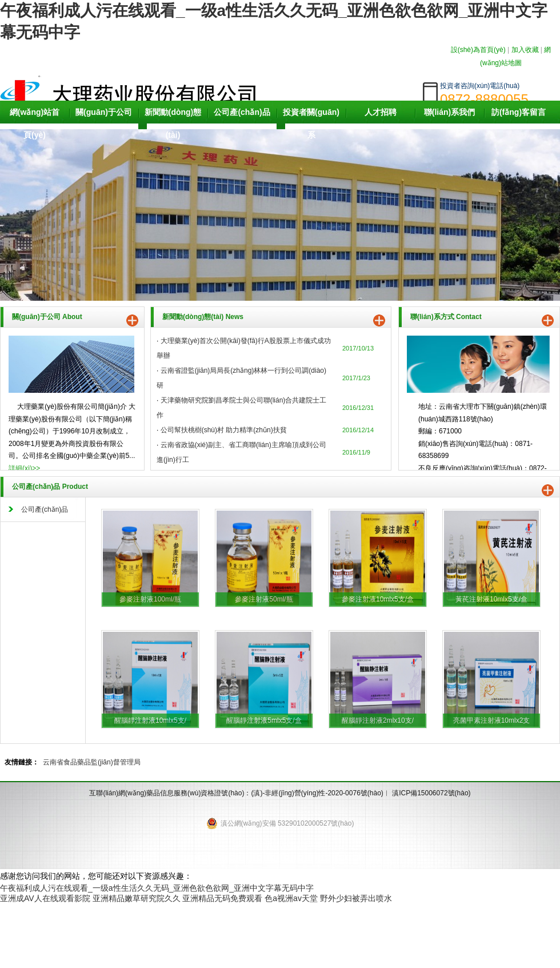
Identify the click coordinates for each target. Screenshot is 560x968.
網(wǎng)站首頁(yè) (35, 124)
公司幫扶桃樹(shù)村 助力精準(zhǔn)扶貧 (224, 430)
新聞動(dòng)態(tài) (173, 124)
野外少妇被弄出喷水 (356, 898)
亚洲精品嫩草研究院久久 (137, 898)
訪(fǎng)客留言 (519, 112)
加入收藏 (525, 50)
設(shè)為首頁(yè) (478, 50)
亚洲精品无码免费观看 (222, 898)
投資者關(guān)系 (311, 124)
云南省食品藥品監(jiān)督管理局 (92, 762)
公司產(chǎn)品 (242, 112)
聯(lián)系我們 (449, 112)
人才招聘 (381, 112)
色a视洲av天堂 (291, 898)
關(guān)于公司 (104, 112)
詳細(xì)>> (24, 468)
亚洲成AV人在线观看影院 (45, 898)
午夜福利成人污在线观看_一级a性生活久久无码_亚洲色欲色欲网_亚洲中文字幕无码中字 (157, 888)
